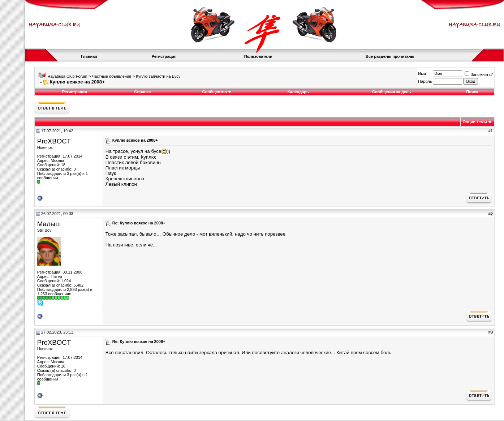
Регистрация (164, 56)
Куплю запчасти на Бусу (158, 76)
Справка (142, 92)
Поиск (472, 92)
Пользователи (258, 56)
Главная (89, 56)
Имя (422, 74)
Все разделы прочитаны (390, 56)
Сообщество (217, 92)
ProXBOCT (54, 141)
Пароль (425, 81)
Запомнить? (479, 74)
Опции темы (475, 122)
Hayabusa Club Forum (67, 76)
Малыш (49, 224)
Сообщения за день (391, 92)
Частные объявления (112, 76)
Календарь (298, 92)
